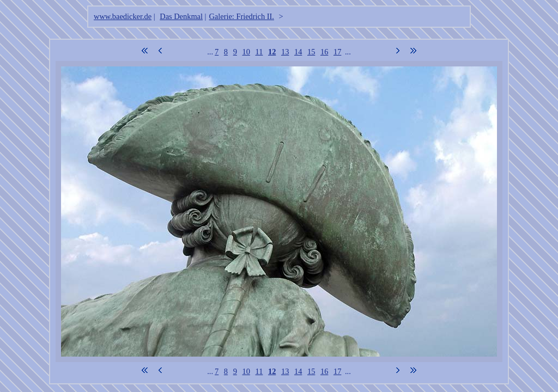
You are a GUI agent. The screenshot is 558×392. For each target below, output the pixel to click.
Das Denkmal (181, 16)
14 (298, 52)
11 (259, 52)
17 (337, 52)
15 (311, 52)
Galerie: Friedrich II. (241, 16)
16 (324, 52)
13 (285, 52)
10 (246, 52)
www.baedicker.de (123, 16)
